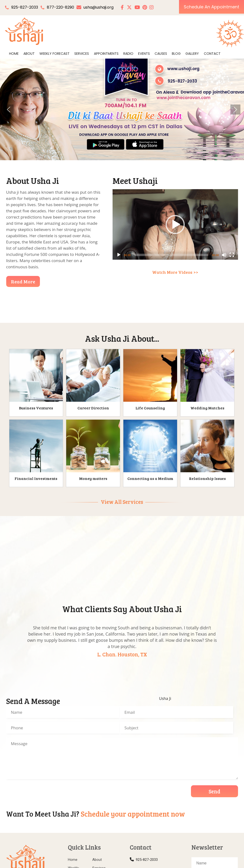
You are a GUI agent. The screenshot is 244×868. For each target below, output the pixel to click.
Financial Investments (36, 478)
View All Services (122, 502)
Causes (161, 54)
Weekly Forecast (54, 54)
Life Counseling (150, 408)
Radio (128, 54)
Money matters (93, 478)
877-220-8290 (60, 7)
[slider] (171, 255)
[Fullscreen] (232, 255)
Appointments (106, 54)
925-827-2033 (25, 7)
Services (82, 54)
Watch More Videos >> (175, 272)
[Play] (119, 255)
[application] (175, 224)
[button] (9, 110)
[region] (122, 109)
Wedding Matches (207, 408)
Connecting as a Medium (150, 478)
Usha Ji (165, 698)
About (29, 54)
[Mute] (224, 255)
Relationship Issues (207, 478)
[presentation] (43, 792)
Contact (212, 54)
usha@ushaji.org (95, 7)
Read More (23, 281)
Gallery (192, 54)
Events (144, 54)
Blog (176, 54)
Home (14, 54)
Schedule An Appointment (211, 7)
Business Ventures (36, 408)
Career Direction (93, 408)
